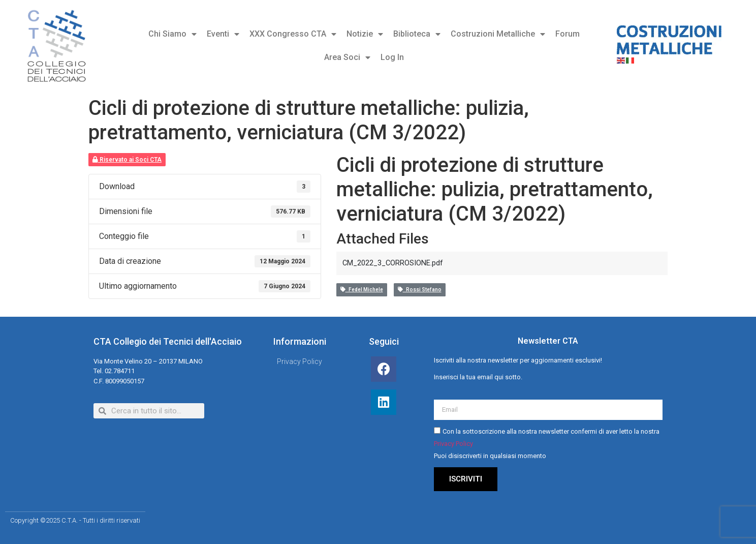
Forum (568, 34)
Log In (392, 57)
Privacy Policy (453, 444)
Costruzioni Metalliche (498, 34)
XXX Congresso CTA (293, 34)
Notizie (365, 34)
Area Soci (347, 57)
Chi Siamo (172, 34)
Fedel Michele (362, 290)
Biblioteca (417, 34)
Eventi (223, 34)
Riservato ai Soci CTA (127, 160)
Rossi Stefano (420, 290)
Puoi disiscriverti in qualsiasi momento (490, 456)
